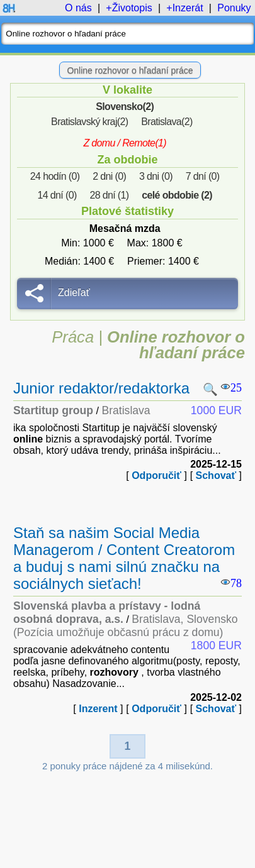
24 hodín (55, 176)
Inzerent (98, 709)
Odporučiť (156, 475)
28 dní (109, 195)
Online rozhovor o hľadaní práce (130, 70)
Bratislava (167, 122)
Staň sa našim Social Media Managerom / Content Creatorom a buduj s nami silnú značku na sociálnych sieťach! (124, 558)
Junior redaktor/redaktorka (101, 388)
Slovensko (125, 107)
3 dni (156, 176)
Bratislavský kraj (89, 122)
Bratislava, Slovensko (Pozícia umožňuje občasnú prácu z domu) (126, 626)
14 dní (57, 195)
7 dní (203, 176)
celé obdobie (177, 195)
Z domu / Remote (125, 143)
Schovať (216, 475)
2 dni (109, 176)
